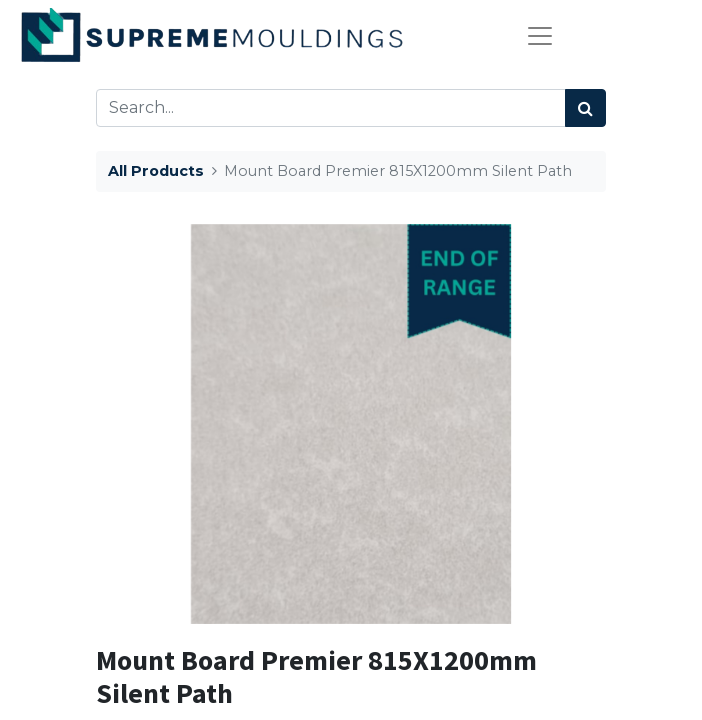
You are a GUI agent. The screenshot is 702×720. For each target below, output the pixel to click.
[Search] (585, 108)
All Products (156, 171)
